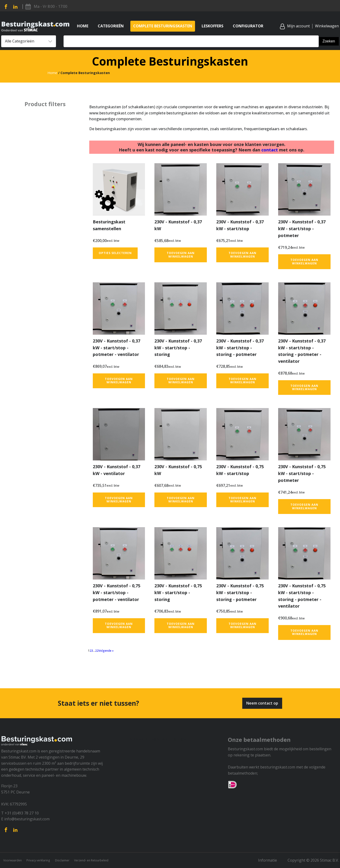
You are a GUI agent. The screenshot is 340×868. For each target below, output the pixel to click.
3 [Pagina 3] (92, 651)
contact (270, 150)
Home (83, 26)
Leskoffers (212, 26)
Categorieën (111, 26)
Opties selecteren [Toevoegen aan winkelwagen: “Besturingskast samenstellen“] (115, 253)
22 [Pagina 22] (97, 651)
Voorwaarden (13, 860)
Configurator (248, 26)
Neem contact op (262, 703)
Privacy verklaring (44, 860)
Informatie (271, 860)
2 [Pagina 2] (91, 651)
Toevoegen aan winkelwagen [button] (181, 255)
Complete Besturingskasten (163, 26)
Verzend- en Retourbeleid (106, 860)
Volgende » (106, 651)
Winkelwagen (327, 26)
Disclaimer (72, 860)
